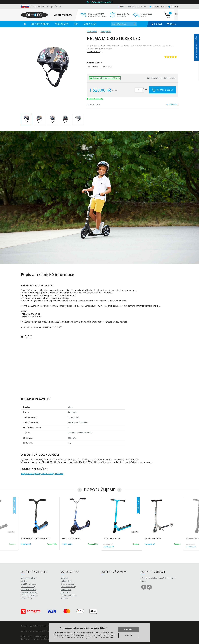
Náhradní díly (26, 598)
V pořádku (129, 629)
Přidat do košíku (162, 90)
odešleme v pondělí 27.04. (110, 78)
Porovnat (172, 104)
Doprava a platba (158, 7)
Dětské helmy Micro (29, 595)
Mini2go (24, 581)
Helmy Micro (106, 32)
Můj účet (64, 578)
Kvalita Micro (66, 590)
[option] (99, 197)
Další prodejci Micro (69, 595)
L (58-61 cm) (106, 67)
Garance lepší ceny (96, 99)
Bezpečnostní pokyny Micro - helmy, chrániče (42, 474)
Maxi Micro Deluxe (28, 584)
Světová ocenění (68, 584)
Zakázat (128, 636)
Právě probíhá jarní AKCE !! (101, 2)
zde (111, 637)
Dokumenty (66, 592)
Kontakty (173, 7)
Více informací (94, 52)
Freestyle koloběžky (29, 592)
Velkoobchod (66, 581)
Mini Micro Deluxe (28, 578)
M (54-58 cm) (93, 67)
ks (141, 90)
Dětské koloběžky (28, 587)
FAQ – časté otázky (68, 587)
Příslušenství (92, 32)
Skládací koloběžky (29, 590)
